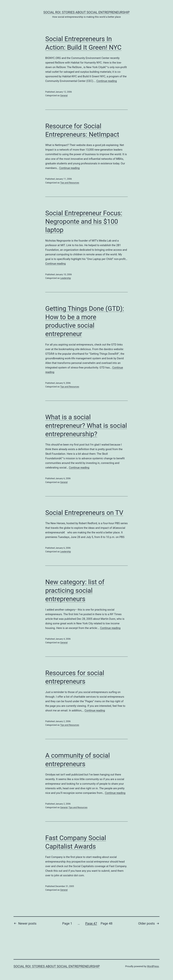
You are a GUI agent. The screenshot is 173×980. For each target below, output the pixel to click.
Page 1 (67, 923)
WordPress (153, 966)
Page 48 (106, 923)
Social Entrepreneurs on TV (84, 513)
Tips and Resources (70, 183)
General (64, 95)
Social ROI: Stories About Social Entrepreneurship (86, 12)
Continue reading (107, 81)
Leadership (65, 278)
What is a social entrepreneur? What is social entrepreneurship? (86, 426)
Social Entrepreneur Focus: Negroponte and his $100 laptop (84, 222)
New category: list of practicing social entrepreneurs (75, 590)
